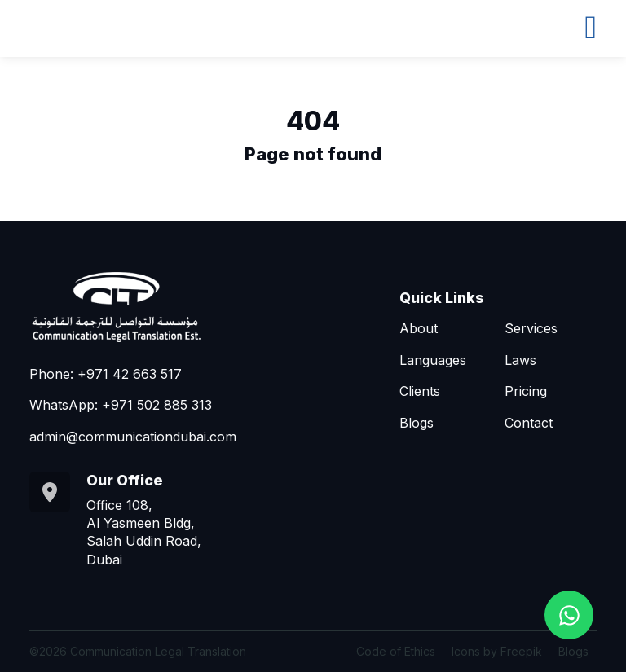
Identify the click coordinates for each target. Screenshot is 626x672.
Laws (520, 360)
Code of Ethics (396, 651)
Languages (433, 360)
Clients (420, 391)
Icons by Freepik (497, 651)
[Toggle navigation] (591, 25)
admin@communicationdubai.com (133, 437)
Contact (529, 423)
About (419, 328)
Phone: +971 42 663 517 (106, 374)
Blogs (417, 423)
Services (531, 328)
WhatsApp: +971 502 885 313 (121, 405)
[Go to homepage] (152, 306)
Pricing (526, 391)
